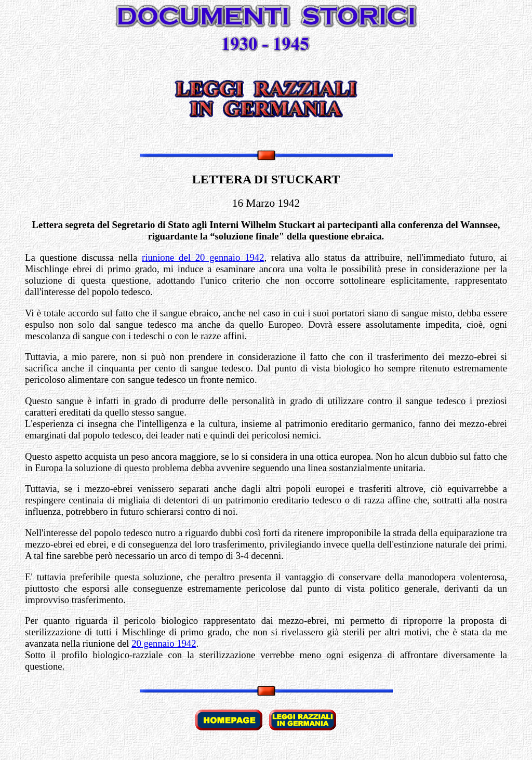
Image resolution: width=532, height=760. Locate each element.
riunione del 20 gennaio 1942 (203, 257)
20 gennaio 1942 (164, 643)
